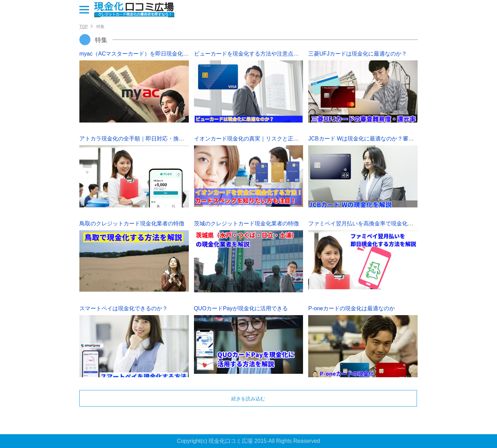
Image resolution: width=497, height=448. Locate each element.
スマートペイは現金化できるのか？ (124, 308)
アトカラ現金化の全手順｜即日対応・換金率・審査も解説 (151, 139)
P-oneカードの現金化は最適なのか (352, 308)
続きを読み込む (248, 399)
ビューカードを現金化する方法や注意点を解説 (252, 54)
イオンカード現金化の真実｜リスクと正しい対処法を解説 (266, 139)
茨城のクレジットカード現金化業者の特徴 (246, 223)
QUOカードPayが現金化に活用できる (241, 308)
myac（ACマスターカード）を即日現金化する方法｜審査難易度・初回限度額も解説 (184, 54)
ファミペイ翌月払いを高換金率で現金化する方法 (369, 223)
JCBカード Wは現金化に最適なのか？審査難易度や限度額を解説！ (391, 139)
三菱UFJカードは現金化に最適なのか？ (357, 54)
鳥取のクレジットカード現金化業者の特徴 (132, 223)
